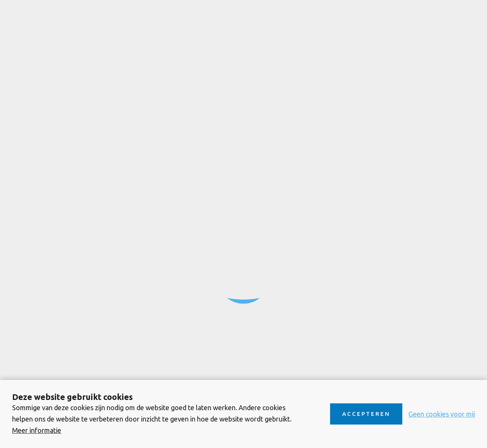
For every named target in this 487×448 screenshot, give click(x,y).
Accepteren (366, 414)
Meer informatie (37, 430)
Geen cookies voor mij (442, 414)
